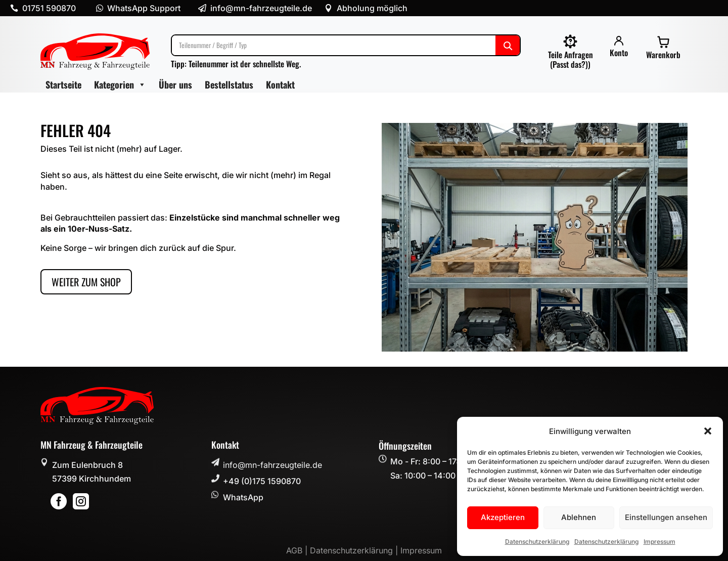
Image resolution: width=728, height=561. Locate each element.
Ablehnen (579, 517)
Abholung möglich (372, 8)
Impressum (659, 542)
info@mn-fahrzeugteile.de (272, 465)
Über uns (175, 84)
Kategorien (120, 85)
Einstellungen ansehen (666, 517)
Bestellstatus (229, 84)
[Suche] (346, 45)
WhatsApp (243, 497)
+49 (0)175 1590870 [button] (262, 481)
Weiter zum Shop (86, 282)
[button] (708, 431)
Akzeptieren (503, 517)
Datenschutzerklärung (537, 542)
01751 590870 (49, 8)
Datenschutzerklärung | (355, 550)
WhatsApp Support (144, 8)
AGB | (298, 550)
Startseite (63, 84)
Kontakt (280, 84)
